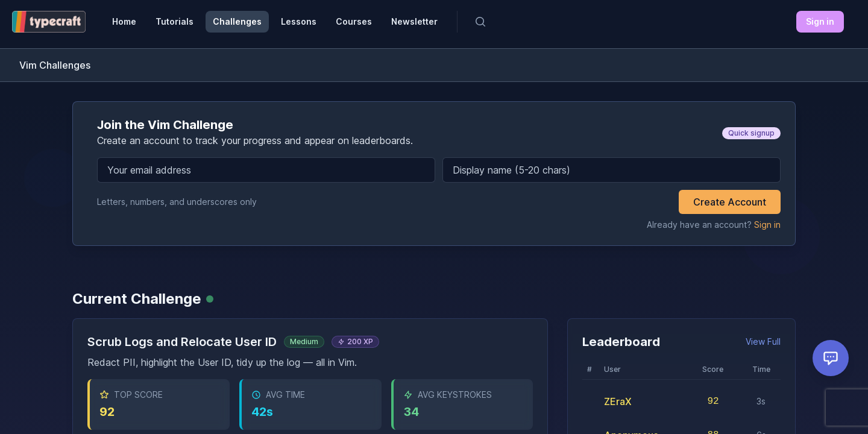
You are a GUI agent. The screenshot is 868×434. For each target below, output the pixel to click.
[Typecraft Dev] (49, 22)
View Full (763, 341)
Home (124, 21)
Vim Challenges (55, 65)
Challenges (237, 21)
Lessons (299, 21)
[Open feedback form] (831, 358)
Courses (354, 21)
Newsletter (414, 21)
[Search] (480, 22)
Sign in (820, 21)
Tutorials (175, 21)
